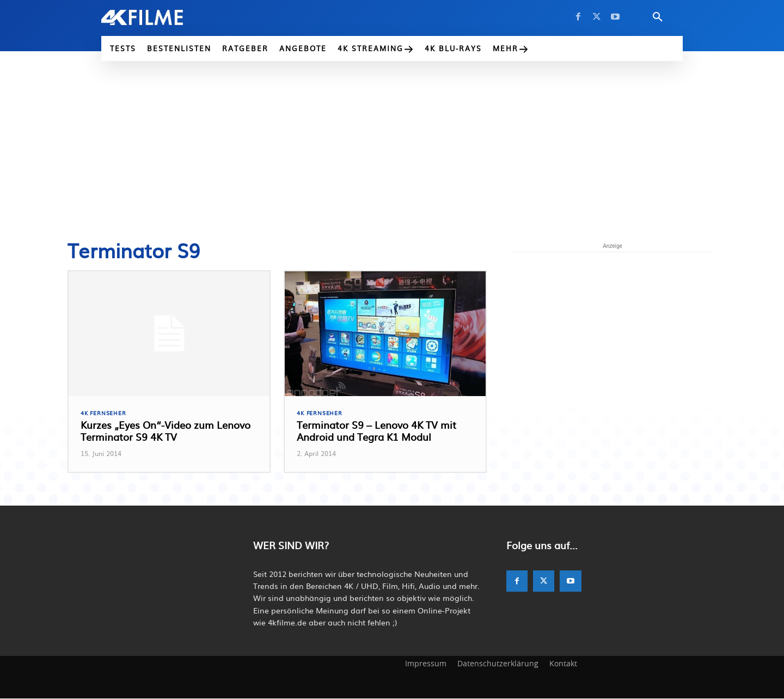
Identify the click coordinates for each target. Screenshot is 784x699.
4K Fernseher (105, 413)
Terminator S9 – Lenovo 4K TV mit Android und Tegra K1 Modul (376, 432)
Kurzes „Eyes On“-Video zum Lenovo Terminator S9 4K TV (166, 432)
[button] (658, 17)
